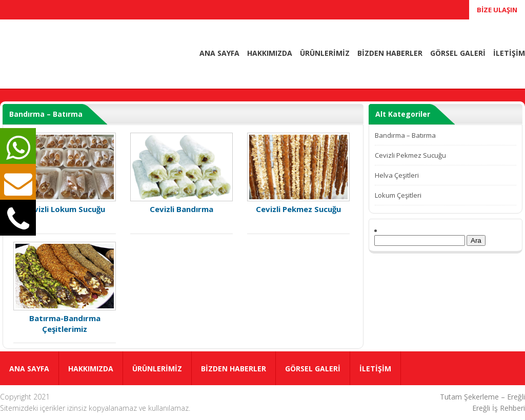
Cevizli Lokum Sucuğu (65, 173)
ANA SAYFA (219, 53)
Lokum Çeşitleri (398, 195)
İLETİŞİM (509, 53)
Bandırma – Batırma (405, 135)
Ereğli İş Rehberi (499, 408)
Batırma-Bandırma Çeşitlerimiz (65, 288)
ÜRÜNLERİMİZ (325, 53)
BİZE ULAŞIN (497, 10)
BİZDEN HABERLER (390, 53)
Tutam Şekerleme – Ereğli (482, 397)
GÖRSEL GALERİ (458, 53)
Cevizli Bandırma (181, 173)
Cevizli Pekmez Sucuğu (298, 173)
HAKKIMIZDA (270, 53)
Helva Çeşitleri (397, 175)
